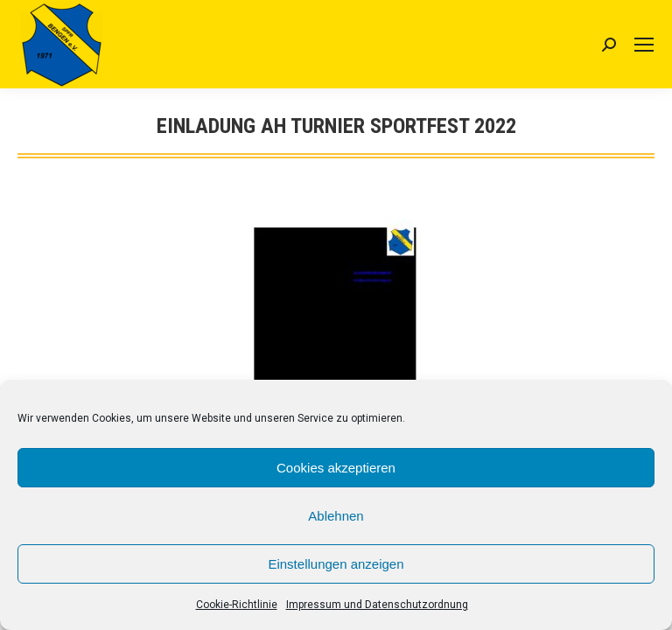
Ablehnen (336, 516)
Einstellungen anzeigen (336, 564)
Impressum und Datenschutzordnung (377, 605)
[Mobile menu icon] (644, 45)
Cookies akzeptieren (336, 468)
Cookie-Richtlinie (237, 605)
